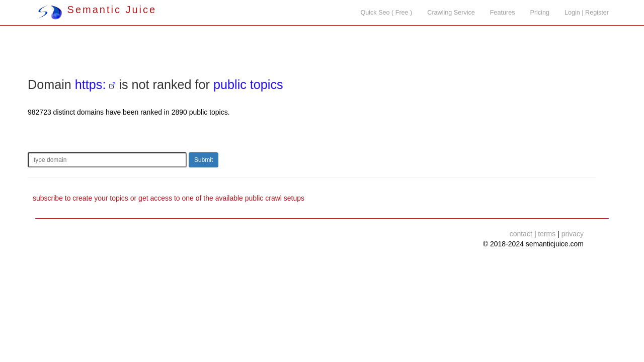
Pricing (540, 13)
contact (521, 234)
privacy (573, 234)
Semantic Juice (97, 10)
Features (503, 13)
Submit (204, 160)
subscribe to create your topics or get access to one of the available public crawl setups (169, 198)
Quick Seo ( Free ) (386, 13)
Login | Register (587, 13)
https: (91, 84)
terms (547, 234)
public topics (248, 84)
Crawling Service (451, 13)
